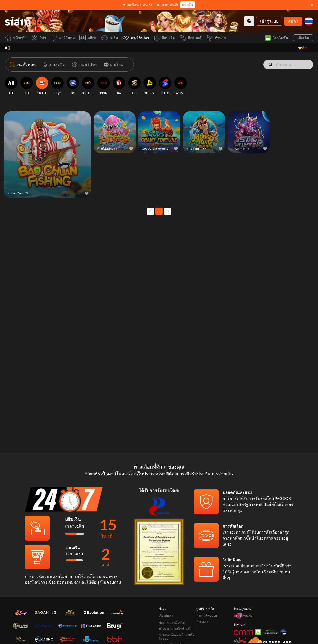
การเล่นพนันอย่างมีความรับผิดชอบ (177, 636)
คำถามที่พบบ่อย (207, 616)
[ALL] (11, 86)
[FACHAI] (42, 86)
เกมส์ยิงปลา (136, 38)
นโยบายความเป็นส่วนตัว (175, 628)
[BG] (73, 86)
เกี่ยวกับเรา (166, 616)
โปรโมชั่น (277, 38)
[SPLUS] (165, 86)
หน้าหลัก (16, 38)
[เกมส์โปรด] (83, 64)
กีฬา (39, 38)
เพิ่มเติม (303, 38)
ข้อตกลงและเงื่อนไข (172, 623)
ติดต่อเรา (202, 622)
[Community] (249, 21)
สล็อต (88, 38)
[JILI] (27, 86)
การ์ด (110, 38)
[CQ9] (57, 86)
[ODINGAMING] (150, 86)
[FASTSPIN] (181, 86)
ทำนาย (216, 38)
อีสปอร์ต (164, 38)
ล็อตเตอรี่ (191, 38)
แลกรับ (187, 5)
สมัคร (293, 21)
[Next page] (168, 211)
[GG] (134, 86)
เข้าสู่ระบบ (269, 21)
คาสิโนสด (63, 38)
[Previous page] (150, 211)
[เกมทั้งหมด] (23, 64)
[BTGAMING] (88, 86)
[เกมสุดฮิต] (53, 64)
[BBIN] (104, 86)
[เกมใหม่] (113, 64)
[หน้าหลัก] (24, 21)
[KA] (119, 86)
